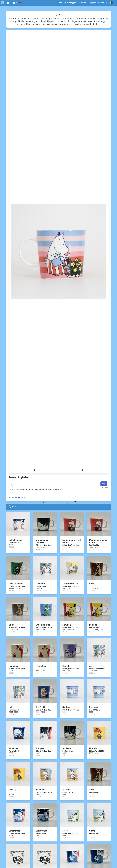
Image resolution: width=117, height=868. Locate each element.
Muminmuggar (70, 3)
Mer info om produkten (17, 498)
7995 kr (39, 591)
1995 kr (12, 755)
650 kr (38, 673)
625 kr (92, 755)
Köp (104, 484)
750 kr (65, 755)
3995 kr (92, 673)
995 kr (11, 487)
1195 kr (12, 591)
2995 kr (12, 632)
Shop (60, 3)
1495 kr (92, 797)
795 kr (65, 591)
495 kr (92, 549)
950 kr (11, 673)
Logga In (92, 3)
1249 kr (39, 797)
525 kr (38, 632)
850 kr (65, 673)
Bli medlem (103, 3)
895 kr (65, 632)
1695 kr (92, 714)
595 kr (38, 549)
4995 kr (12, 547)
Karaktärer (82, 3)
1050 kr (92, 838)
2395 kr (12, 714)
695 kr (65, 549)
